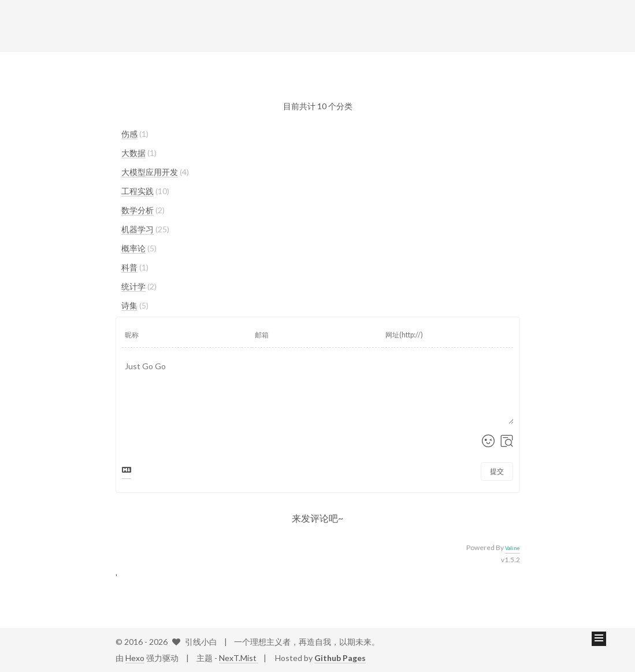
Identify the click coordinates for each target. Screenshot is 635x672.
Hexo (135, 658)
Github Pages (340, 658)
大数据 (133, 153)
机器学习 (138, 229)
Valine (513, 548)
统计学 (133, 286)
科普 (129, 267)
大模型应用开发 (150, 172)
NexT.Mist (239, 658)
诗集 (129, 305)
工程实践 (138, 191)
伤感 (129, 134)
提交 (497, 471)
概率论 (133, 248)
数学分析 (138, 210)
